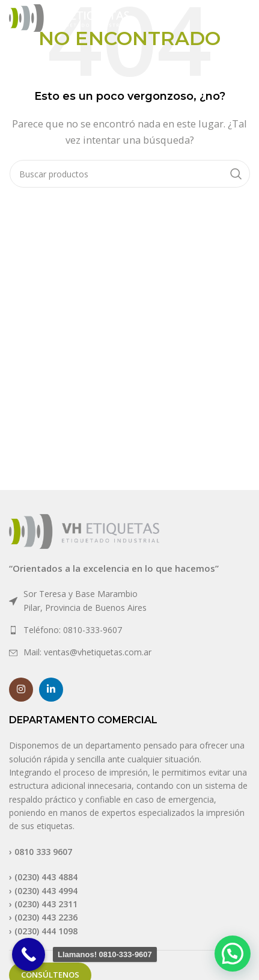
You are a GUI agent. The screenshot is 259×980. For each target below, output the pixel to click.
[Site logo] (69, 17)
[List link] (129, 601)
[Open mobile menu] (231, 18)
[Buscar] (130, 174)
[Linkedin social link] (51, 690)
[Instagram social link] (21, 690)
